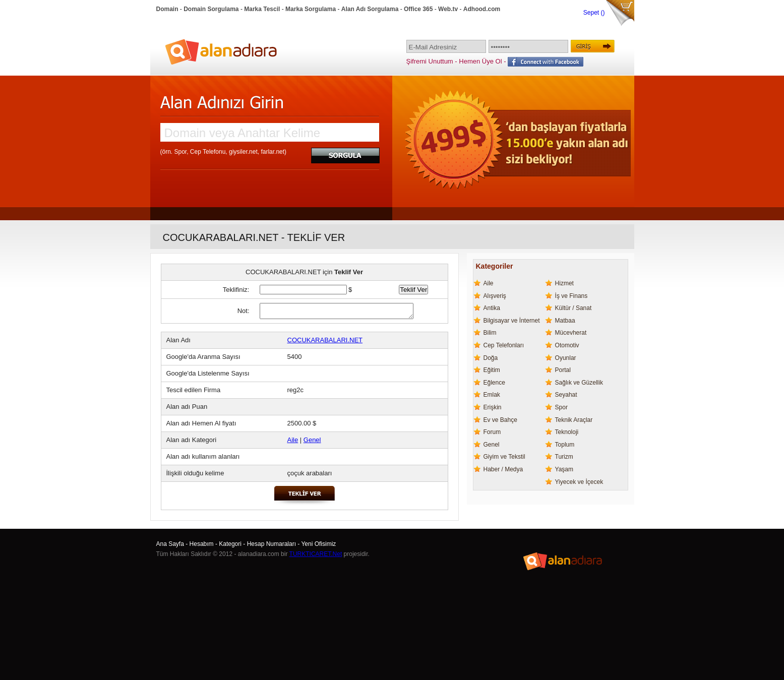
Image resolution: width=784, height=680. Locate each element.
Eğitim (492, 370)
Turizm (564, 457)
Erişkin (493, 407)
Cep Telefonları (504, 345)
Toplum (565, 445)
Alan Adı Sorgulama (370, 9)
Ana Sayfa (170, 544)
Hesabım (202, 544)
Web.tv (448, 9)
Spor (561, 407)
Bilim (490, 333)
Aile (293, 440)
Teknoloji (567, 432)
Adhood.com (482, 9)
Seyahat (566, 395)
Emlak (492, 395)
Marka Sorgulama (311, 9)
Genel (312, 440)
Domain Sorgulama (211, 9)
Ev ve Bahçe (500, 420)
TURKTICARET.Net (316, 554)
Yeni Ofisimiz (318, 544)
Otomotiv (567, 345)
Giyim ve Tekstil (504, 457)
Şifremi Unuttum (430, 61)
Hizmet (564, 283)
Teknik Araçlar (574, 420)
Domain (167, 9)
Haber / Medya (503, 469)
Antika (492, 308)
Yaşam (564, 469)
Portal (563, 370)
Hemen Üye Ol (480, 61)
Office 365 (418, 9)
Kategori (230, 544)
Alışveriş (495, 296)
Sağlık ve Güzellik (579, 383)
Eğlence (494, 383)
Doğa (491, 358)
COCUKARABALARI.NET (325, 340)
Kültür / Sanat (574, 308)
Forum (492, 432)
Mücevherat (571, 333)
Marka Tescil (262, 9)
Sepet (592, 13)
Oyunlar (566, 358)
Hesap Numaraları (272, 544)
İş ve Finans (571, 296)
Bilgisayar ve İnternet (512, 321)
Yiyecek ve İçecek (579, 482)
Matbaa (565, 321)
